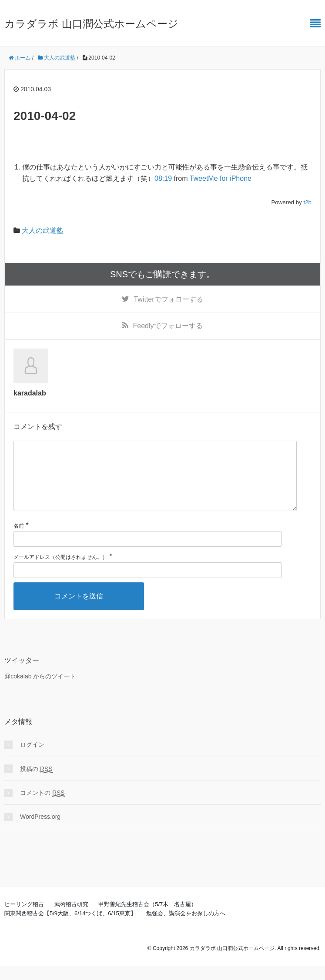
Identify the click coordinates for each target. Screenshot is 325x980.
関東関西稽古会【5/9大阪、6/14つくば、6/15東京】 (70, 927)
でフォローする (168, 299)
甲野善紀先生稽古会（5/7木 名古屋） (147, 918)
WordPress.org (40, 831)
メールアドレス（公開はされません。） (60, 571)
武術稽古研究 (71, 918)
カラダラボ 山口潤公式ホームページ (91, 24)
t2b (307, 202)
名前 (19, 540)
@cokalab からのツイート (40, 690)
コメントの (42, 807)
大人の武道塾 (43, 231)
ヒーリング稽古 (24, 918)
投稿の (36, 783)
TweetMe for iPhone (221, 178)
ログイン (32, 758)
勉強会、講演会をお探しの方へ (186, 927)
